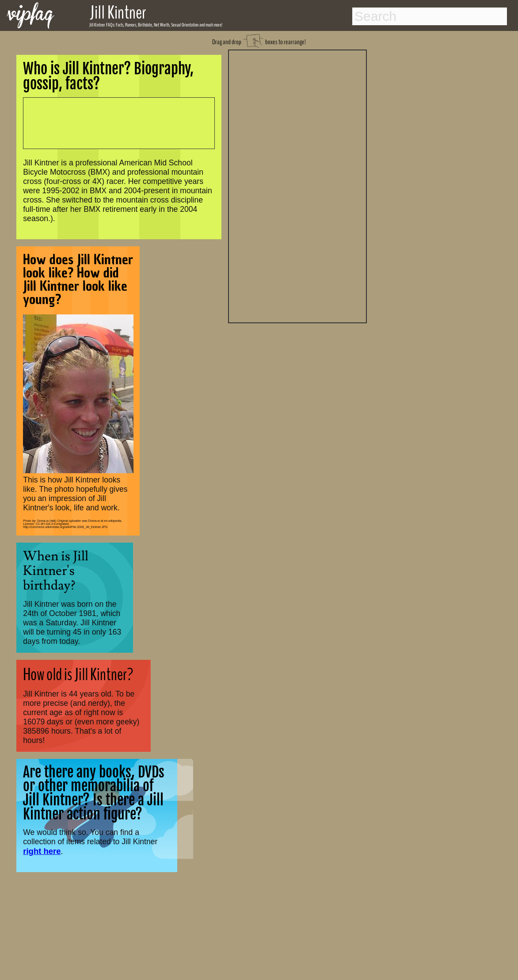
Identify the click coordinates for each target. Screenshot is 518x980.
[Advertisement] (297, 185)
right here (42, 851)
